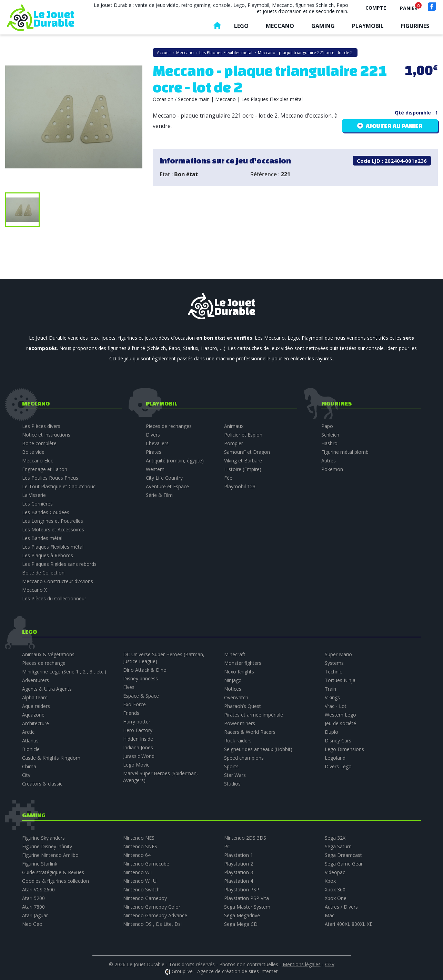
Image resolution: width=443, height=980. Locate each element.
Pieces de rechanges (169, 426)
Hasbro (329, 443)
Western (155, 469)
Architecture (36, 723)
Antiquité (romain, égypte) (175, 461)
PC (227, 846)
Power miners (240, 723)
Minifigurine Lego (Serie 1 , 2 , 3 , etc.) (64, 672)
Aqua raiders (36, 706)
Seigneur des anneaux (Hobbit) (258, 749)
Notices (233, 689)
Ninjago (233, 680)
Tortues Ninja (340, 680)
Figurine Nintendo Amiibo (50, 855)
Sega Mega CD (241, 924)
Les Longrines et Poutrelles (53, 521)
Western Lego (340, 715)
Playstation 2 (239, 864)
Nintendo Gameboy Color (152, 907)
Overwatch (236, 697)
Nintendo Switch (141, 889)
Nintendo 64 (137, 855)
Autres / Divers (341, 907)
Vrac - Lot (336, 706)
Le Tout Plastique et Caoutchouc (59, 486)
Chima (29, 766)
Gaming (323, 26)
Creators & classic (42, 784)
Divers (153, 435)
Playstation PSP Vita (246, 898)
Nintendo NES (139, 838)
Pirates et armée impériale (254, 715)
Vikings (332, 697)
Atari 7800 (33, 907)
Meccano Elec (38, 461)
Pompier (234, 443)
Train (330, 689)
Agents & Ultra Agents (47, 689)
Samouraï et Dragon (247, 452)
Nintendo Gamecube (146, 864)
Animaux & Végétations (48, 654)
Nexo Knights (239, 672)
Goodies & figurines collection (56, 881)
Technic (333, 672)
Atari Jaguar (35, 915)
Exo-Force (134, 704)
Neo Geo (32, 924)
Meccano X (34, 590)
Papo (327, 426)
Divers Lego (338, 766)
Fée (228, 478)
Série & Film (159, 495)
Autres (329, 461)
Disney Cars (338, 741)
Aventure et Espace (167, 486)
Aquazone (33, 715)
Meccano (280, 26)
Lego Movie (136, 765)
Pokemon (332, 469)
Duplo (331, 732)
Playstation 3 (239, 872)
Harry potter (137, 722)
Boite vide (33, 452)
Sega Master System (247, 907)
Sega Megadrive (242, 915)
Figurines (415, 26)
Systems (334, 663)
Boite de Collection (43, 573)
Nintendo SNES (140, 846)
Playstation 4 (239, 881)
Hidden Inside (138, 739)
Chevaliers (157, 443)
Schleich (330, 435)
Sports (231, 766)
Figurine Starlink (40, 864)
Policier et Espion (243, 435)
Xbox (330, 881)
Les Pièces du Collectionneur (54, 598)
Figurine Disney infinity (47, 846)
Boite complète (39, 443)
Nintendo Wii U (140, 881)
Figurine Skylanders (43, 838)
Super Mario (338, 654)
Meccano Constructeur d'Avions (58, 581)
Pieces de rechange (44, 663)
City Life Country (164, 478)
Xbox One (336, 898)
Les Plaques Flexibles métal (53, 547)
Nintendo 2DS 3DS (245, 838)
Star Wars (235, 775)
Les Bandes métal (42, 538)
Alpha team (35, 697)
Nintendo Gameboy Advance (155, 915)
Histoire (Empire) (243, 469)
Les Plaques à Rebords (48, 555)
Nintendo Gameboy (145, 898)
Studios (232, 784)
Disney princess (140, 678)
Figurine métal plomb (345, 452)
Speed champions (244, 758)
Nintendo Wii (137, 872)
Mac (330, 915)
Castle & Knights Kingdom (51, 758)
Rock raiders (238, 741)
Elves (129, 687)
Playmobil (368, 26)
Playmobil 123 (240, 486)
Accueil (217, 27)
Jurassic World (139, 756)
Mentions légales (302, 964)
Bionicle (31, 749)
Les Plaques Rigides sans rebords (59, 564)
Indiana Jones (138, 747)
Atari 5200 (33, 898)
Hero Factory (138, 730)
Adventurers (36, 680)
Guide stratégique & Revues (53, 872)
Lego (241, 26)
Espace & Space (141, 696)
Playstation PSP (242, 889)
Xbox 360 (335, 889)
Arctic (28, 732)
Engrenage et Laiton (45, 469)
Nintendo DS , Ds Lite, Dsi (152, 924)
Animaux (234, 426)
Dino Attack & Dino (145, 670)
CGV (330, 964)
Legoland (335, 758)
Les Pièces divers (41, 426)
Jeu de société (340, 723)
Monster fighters (243, 663)
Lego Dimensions (344, 749)
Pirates (154, 452)
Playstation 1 (239, 855)
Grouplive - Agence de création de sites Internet (225, 971)
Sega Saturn (338, 846)
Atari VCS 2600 (38, 889)
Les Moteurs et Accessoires (53, 529)
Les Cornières (37, 504)
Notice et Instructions (46, 435)
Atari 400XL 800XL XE (349, 924)
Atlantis (30, 741)
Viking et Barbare (243, 461)
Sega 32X (335, 838)
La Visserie (34, 495)
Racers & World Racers (250, 732)
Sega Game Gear (344, 864)
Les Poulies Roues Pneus (50, 478)
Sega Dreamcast (343, 855)
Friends (131, 713)
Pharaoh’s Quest (243, 706)
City (26, 775)
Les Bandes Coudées (46, 512)
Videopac (335, 872)
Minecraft (235, 654)
